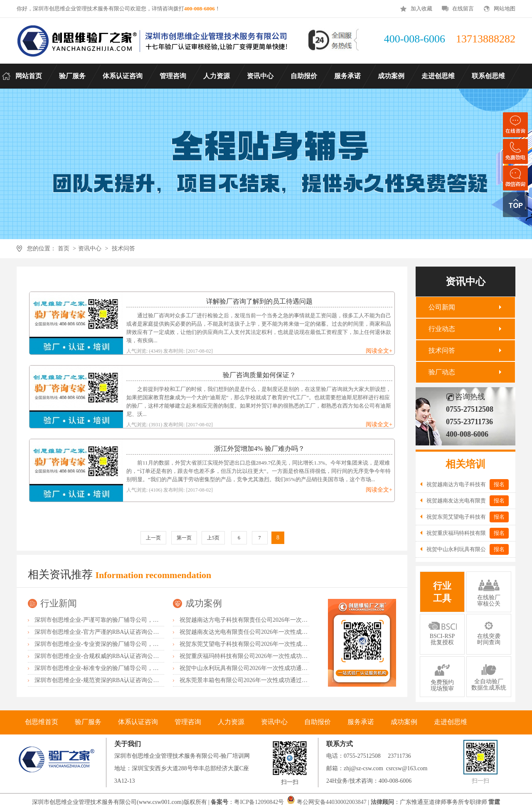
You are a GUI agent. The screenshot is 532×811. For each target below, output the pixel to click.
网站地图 (505, 9)
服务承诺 (361, 722)
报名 (499, 484)
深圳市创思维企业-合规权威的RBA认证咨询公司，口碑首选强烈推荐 (123, 656)
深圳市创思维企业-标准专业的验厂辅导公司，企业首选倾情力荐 (117, 668)
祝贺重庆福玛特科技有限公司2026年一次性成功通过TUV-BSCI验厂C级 (270, 656)
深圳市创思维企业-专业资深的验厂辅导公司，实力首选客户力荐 (117, 644)
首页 (63, 248)
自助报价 (318, 722)
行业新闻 (59, 603)
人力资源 (231, 722)
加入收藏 (421, 9)
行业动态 (442, 329)
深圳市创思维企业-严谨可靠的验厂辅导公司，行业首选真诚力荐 (117, 620)
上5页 (213, 538)
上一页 (153, 538)
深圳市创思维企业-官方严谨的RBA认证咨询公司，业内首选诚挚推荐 (123, 632)
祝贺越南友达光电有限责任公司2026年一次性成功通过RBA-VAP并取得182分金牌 (284, 632)
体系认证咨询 (138, 722)
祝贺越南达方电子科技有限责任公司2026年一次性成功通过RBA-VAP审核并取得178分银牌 (295, 620)
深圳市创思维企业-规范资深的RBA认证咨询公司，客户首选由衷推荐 (123, 680)
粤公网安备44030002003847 (332, 802)
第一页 (184, 538)
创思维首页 (42, 722)
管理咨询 (188, 722)
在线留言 (463, 9)
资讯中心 (90, 248)
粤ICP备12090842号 (260, 802)
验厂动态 (442, 372)
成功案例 (204, 603)
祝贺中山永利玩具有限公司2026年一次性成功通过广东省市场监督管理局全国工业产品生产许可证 (305, 668)
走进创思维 (451, 722)
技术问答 (123, 248)
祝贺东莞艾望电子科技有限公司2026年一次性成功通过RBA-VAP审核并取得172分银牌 (289, 644)
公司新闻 (442, 307)
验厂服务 (88, 722)
